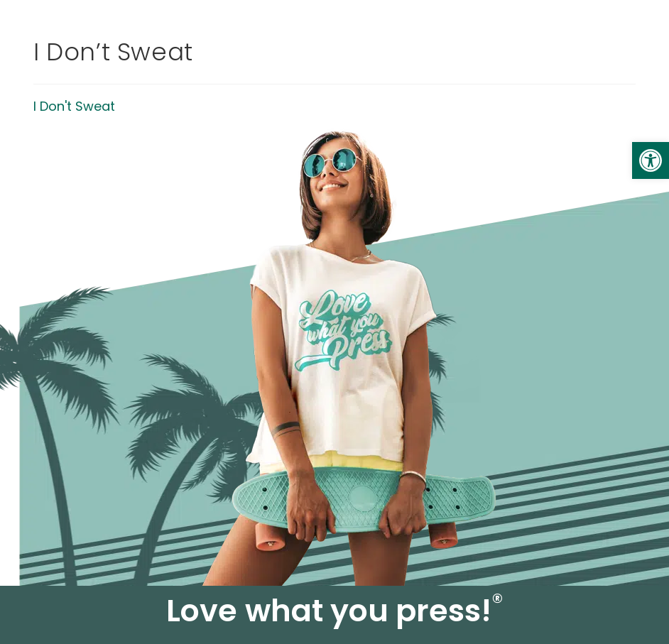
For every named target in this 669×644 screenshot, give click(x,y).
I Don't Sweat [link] (74, 106)
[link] (651, 160)
